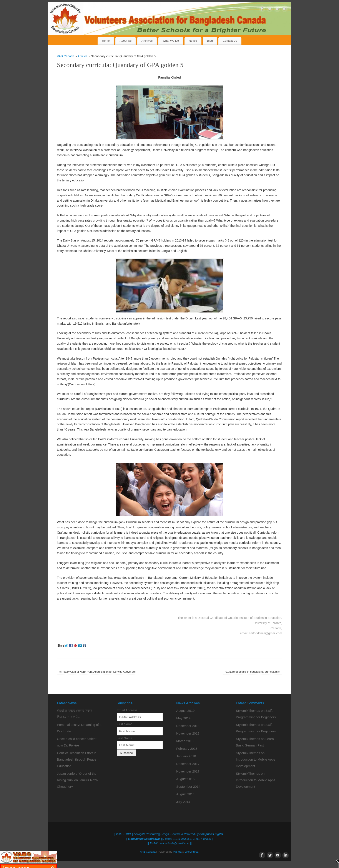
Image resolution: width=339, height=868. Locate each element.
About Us (126, 41)
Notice (193, 41)
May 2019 (183, 718)
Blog (210, 41)
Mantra (177, 852)
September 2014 (188, 787)
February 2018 (187, 749)
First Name (125, 724)
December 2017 (188, 764)
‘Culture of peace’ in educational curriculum (253, 672)
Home (106, 41)
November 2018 (188, 733)
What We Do (171, 41)
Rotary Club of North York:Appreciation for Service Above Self (98, 672)
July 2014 (183, 802)
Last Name (125, 738)
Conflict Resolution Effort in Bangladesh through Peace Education (77, 759)
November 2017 (188, 771)
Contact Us (230, 41)
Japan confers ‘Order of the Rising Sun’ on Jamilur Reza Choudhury (77, 780)
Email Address (127, 710)
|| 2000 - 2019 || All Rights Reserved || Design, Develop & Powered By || (169, 834)
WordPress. (192, 852)
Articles (83, 56)
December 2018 (188, 726)
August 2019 (185, 711)
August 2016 (185, 779)
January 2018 (186, 756)
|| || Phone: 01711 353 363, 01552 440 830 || (169, 839)
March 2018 (185, 741)
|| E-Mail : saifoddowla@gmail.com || (170, 843)
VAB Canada (66, 56)
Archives (147, 41)
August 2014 (185, 794)
